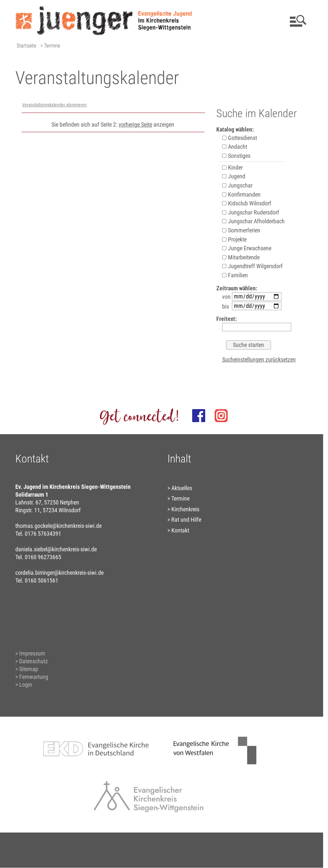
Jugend (234, 176)
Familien (235, 275)
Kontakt (180, 530)
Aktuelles (182, 488)
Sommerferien (241, 230)
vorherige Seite (135, 124)
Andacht (235, 147)
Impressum (32, 653)
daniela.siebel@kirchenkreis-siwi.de (56, 549)
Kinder (232, 167)
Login (26, 685)
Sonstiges (236, 156)
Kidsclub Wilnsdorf (247, 203)
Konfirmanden (241, 194)
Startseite (26, 46)
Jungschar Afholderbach (253, 221)
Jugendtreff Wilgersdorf (252, 266)
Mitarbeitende (241, 257)
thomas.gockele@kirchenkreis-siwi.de (58, 526)
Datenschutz (34, 661)
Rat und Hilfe (186, 520)
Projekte (234, 239)
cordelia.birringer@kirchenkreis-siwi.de (59, 573)
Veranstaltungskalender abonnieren (54, 105)
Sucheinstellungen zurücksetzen (259, 359)
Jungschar (237, 185)
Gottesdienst (240, 138)
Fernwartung (34, 677)
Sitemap (29, 669)
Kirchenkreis (185, 509)
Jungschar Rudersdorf (251, 212)
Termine (180, 498)
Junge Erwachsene (247, 248)
